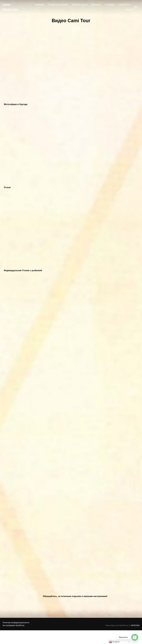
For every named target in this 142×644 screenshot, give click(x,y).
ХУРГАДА (39, 6)
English (114, 642)
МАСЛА (129, 11)
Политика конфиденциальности (16, 623)
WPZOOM (135, 625)
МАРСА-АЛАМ (80, 6)
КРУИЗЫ (96, 6)
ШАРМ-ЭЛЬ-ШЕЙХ (58, 6)
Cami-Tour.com (12, 8)
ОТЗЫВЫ (110, 6)
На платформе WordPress (14, 625)
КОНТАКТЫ (125, 6)
